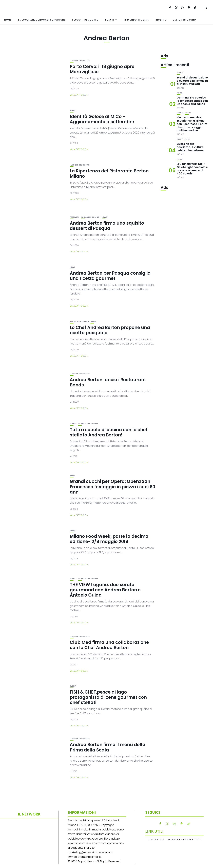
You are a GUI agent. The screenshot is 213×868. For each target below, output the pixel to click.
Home (8, 20)
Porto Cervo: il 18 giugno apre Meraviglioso (102, 69)
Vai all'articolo (78, 95)
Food (180, 93)
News (104, 217)
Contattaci (156, 840)
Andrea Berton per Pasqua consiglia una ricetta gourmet (110, 276)
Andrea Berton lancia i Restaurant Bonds (108, 382)
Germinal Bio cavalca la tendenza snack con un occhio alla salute (192, 101)
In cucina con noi (91, 217)
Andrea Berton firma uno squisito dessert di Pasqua (107, 226)
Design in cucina (185, 20)
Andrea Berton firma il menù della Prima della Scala (108, 747)
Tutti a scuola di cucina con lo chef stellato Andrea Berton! (109, 432)
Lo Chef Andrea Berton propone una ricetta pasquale (110, 330)
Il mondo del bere (137, 20)
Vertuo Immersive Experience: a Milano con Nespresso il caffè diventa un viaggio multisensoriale (192, 124)
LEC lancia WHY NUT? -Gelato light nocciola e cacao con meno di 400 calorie (192, 169)
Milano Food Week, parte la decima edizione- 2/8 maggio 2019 (109, 539)
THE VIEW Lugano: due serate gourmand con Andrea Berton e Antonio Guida (105, 590)
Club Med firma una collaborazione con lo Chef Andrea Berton (109, 645)
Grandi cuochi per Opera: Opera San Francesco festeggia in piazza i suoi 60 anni (112, 487)
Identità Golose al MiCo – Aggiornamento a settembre (102, 119)
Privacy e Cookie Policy (184, 840)
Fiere (187, 139)
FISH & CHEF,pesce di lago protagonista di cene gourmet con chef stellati (108, 697)
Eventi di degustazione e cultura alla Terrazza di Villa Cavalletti (192, 81)
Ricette (161, 20)
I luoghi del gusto (85, 20)
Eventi (110, 20)
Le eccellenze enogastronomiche (42, 20)
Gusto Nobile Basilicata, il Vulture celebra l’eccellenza (190, 147)
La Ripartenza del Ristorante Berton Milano (109, 174)
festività (75, 217)
